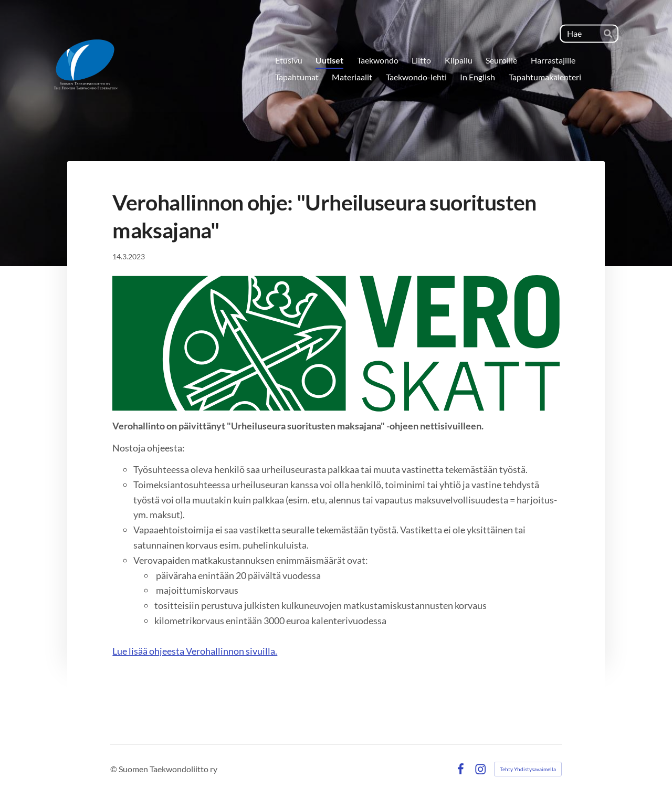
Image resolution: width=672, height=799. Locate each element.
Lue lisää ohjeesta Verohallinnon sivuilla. (195, 651)
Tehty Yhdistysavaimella (528, 769)
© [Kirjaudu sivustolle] (114, 769)
